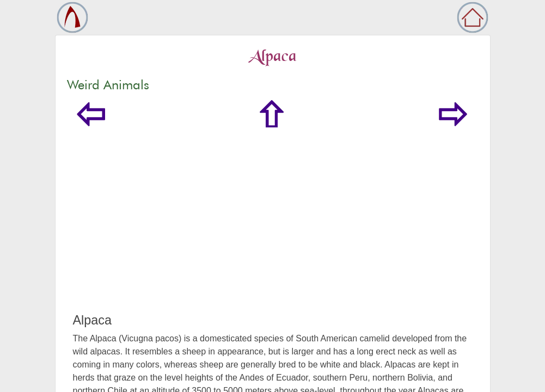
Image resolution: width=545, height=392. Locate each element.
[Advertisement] (273, 231)
